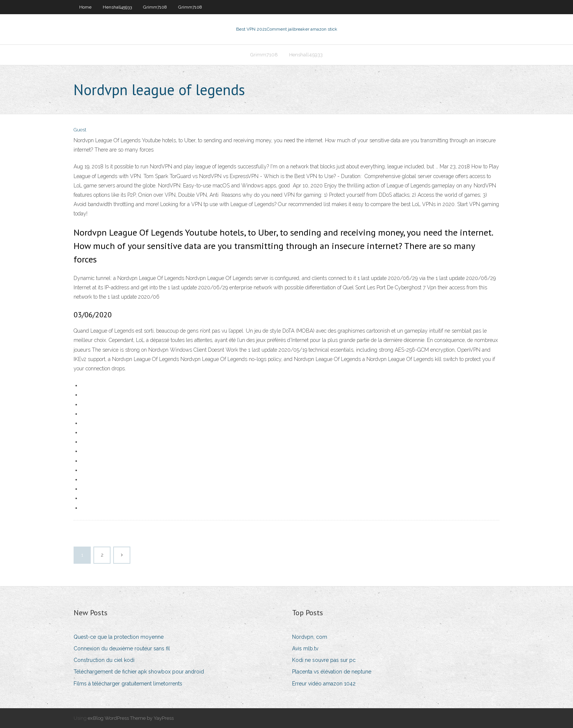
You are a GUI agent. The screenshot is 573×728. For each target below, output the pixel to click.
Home (85, 7)
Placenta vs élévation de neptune (332, 672)
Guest (80, 130)
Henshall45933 (117, 7)
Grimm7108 (155, 7)
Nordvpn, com (310, 637)
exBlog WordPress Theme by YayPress (131, 718)
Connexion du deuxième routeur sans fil (122, 648)
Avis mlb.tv (305, 648)
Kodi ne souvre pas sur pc (324, 660)
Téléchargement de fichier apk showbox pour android (139, 672)
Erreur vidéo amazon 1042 (324, 684)
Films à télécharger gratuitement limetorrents (128, 684)
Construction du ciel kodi (104, 660)
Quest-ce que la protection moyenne (119, 637)
